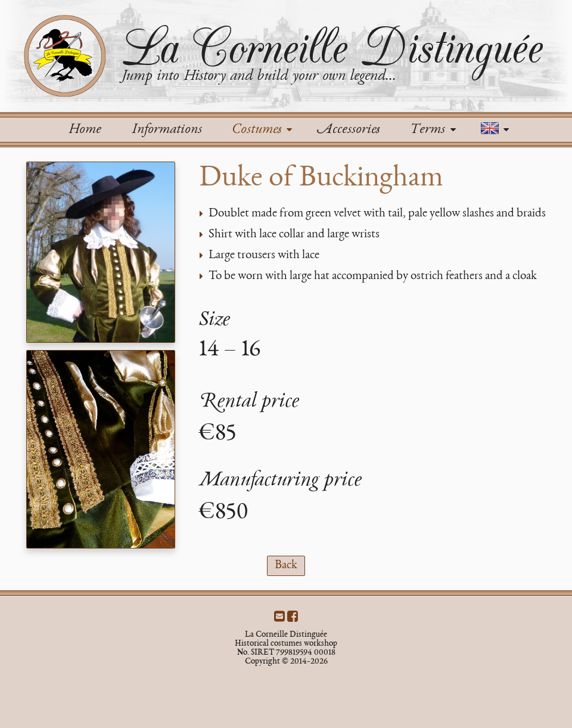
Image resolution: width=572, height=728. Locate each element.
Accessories (348, 130)
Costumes (262, 130)
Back (286, 566)
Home (85, 130)
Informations (167, 130)
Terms (433, 130)
